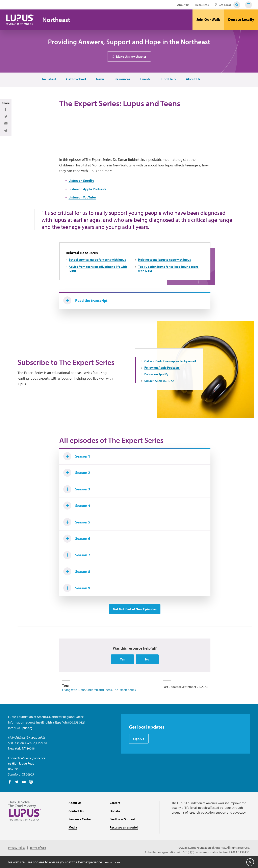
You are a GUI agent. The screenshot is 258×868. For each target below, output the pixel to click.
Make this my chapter (131, 57)
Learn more (112, 862)
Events (145, 79)
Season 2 (78, 476)
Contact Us (76, 819)
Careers (115, 811)
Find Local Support (123, 828)
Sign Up (139, 748)
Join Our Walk (208, 19)
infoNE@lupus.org (20, 736)
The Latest (48, 79)
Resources (202, 5)
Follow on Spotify (156, 376)
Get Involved (76, 79)
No (147, 668)
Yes (122, 668)
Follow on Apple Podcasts (162, 369)
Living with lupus (74, 698)
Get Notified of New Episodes (135, 617)
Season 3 (78, 493)
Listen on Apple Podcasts (89, 190)
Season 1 (78, 459)
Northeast (57, 20)
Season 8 (78, 579)
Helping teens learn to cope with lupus (164, 261)
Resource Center (80, 828)
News (100, 79)
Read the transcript (87, 302)
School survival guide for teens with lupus (97, 261)
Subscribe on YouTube (159, 383)
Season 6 (78, 545)
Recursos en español (124, 836)
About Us (183, 5)
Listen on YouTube (83, 198)
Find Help (168, 79)
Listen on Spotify (82, 181)
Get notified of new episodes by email (170, 363)
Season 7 (78, 562)
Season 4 (78, 510)
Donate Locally (241, 19)
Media (73, 836)
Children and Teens (99, 698)
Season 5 (78, 527)
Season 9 (78, 596)
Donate (115, 819)
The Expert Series (124, 698)
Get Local (223, 5)
